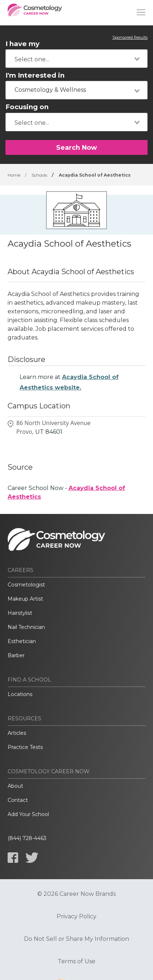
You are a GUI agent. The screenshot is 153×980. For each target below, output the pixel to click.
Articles (17, 733)
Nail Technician (26, 627)
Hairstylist (20, 613)
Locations (20, 694)
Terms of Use (76, 962)
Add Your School (28, 814)
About (15, 786)
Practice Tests (25, 747)
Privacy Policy (76, 917)
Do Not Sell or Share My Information (76, 939)
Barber (16, 655)
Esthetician (22, 641)
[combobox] (76, 59)
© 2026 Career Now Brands (76, 894)
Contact (18, 800)
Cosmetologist (26, 585)
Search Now (76, 147)
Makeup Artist (25, 599)
